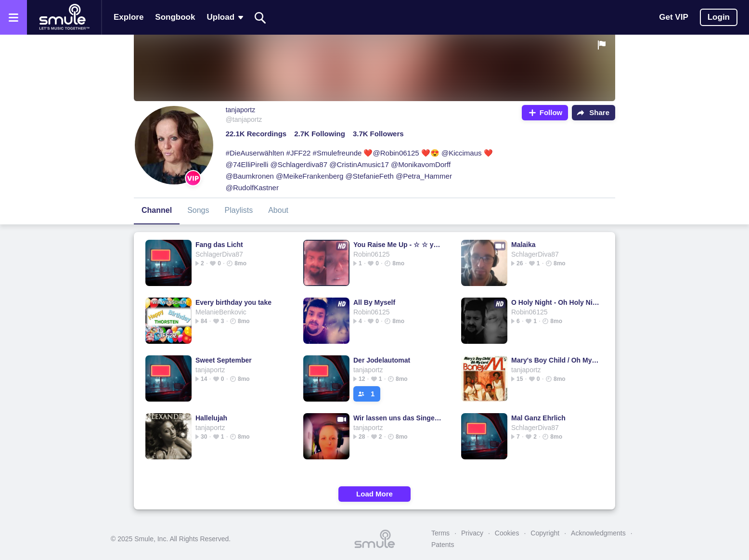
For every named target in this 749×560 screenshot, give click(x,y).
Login (719, 17)
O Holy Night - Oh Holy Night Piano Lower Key (555, 302)
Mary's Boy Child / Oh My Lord (555, 360)
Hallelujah (211, 418)
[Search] (260, 18)
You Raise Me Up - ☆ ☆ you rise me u (397, 245)
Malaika (523, 245)
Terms (440, 533)
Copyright (545, 533)
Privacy (472, 533)
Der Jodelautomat (382, 360)
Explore (129, 17)
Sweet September (224, 360)
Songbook (175, 17)
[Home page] (64, 17)
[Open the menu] (13, 17)
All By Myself (374, 302)
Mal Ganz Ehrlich (538, 418)
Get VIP (673, 17)
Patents (443, 545)
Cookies (507, 533)
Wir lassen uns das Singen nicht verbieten (397, 418)
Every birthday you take (233, 302)
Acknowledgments (598, 533)
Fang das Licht (219, 245)
